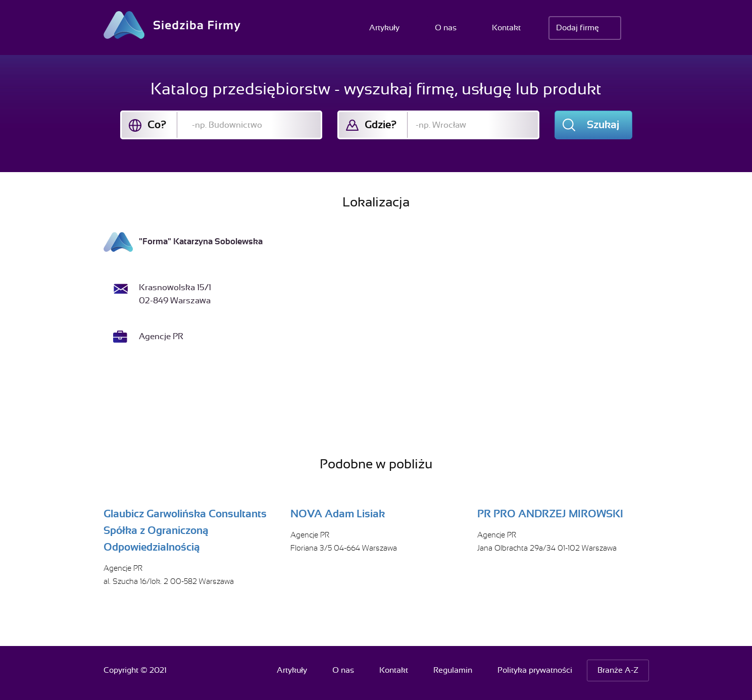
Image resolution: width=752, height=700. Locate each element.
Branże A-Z (618, 670)
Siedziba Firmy (172, 25)
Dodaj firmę (578, 28)
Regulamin (453, 670)
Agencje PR (161, 336)
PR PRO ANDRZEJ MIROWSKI (550, 514)
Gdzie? (381, 125)
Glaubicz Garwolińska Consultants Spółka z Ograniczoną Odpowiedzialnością (185, 530)
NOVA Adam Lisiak (338, 514)
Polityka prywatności (535, 670)
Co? (157, 125)
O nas (446, 28)
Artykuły (384, 28)
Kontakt (506, 28)
